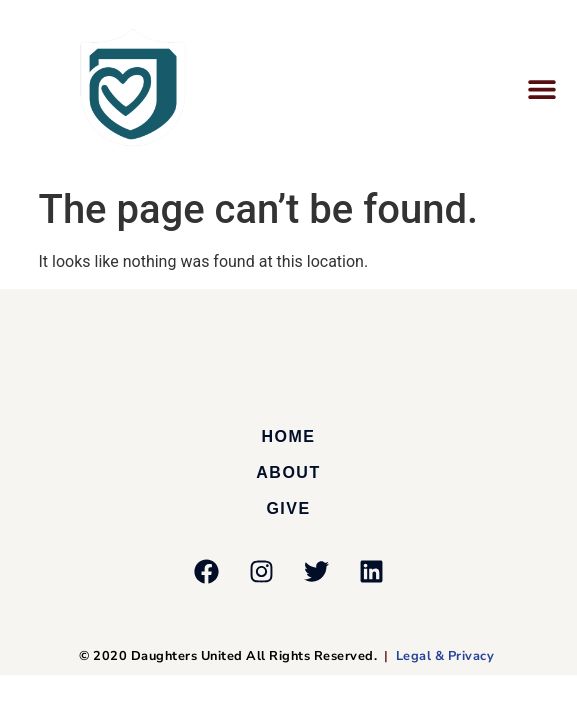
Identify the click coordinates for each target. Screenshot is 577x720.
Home (289, 436)
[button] (541, 89)
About (288, 472)
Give (288, 508)
